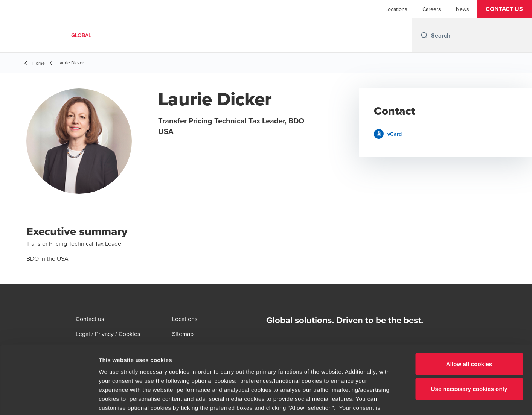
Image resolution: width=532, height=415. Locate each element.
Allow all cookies (469, 300)
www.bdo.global (251, 371)
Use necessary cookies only (469, 325)
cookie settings (277, 353)
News (463, 9)
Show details (395, 400)
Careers (432, 9)
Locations (396, 9)
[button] (504, 9)
